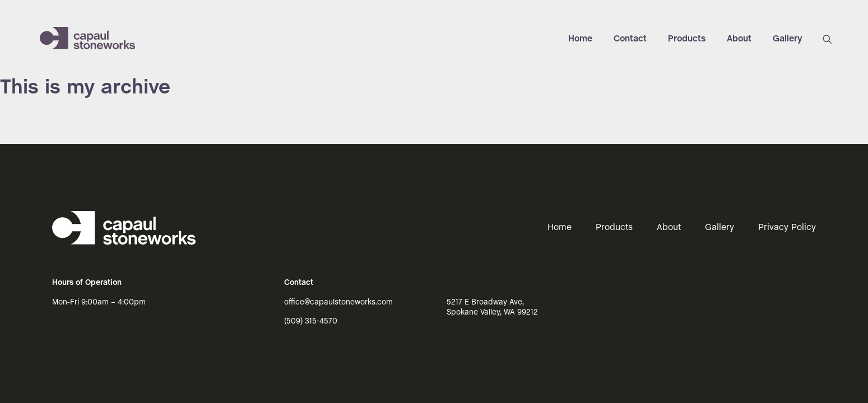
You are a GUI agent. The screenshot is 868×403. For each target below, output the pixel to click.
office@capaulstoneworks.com (338, 303)
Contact (630, 39)
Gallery (788, 39)
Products (687, 39)
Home (580, 39)
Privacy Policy (787, 228)
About (739, 39)
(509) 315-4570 (311, 322)
